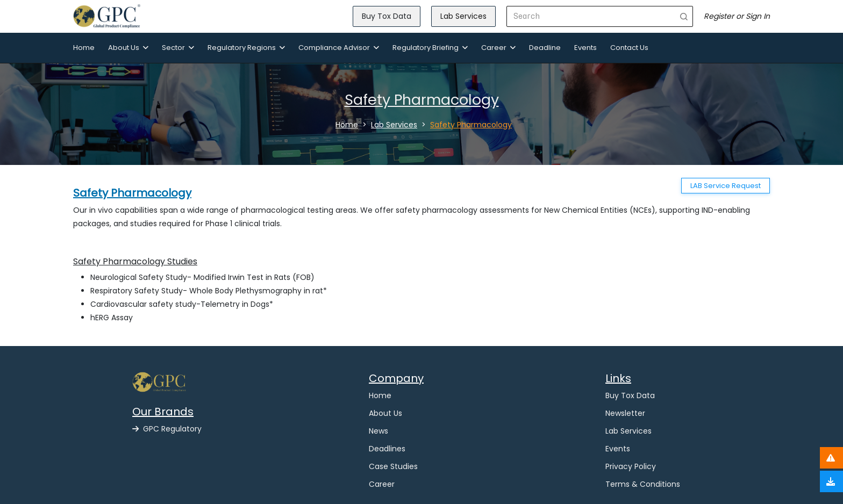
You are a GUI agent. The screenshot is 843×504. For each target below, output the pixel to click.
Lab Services (463, 16)
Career (498, 48)
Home (84, 48)
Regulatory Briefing (430, 48)
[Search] (591, 16)
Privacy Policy (631, 466)
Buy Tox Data (387, 16)
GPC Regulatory (167, 429)
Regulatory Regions (246, 48)
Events (585, 48)
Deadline (545, 48)
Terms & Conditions (643, 484)
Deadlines (387, 449)
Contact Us (629, 48)
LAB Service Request (726, 186)
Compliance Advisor (339, 48)
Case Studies (393, 466)
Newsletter (625, 413)
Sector (178, 48)
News (378, 431)
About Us (128, 48)
